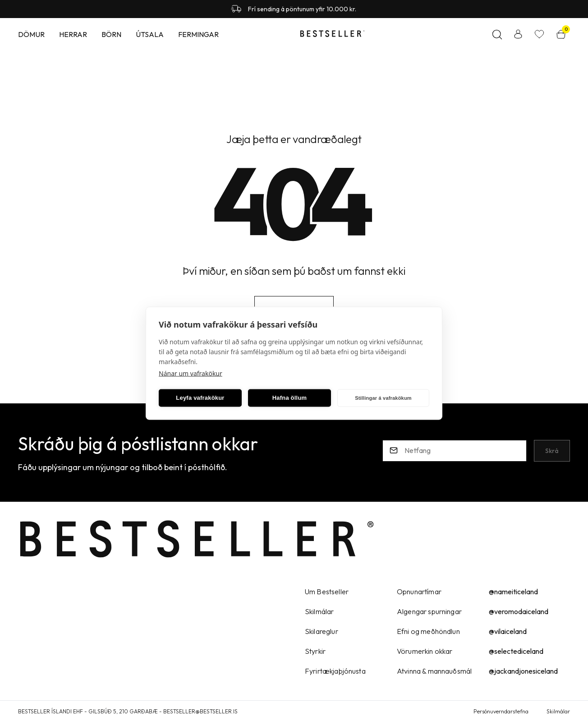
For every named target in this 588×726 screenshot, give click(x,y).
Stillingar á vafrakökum (383, 398)
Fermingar (198, 34)
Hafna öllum (290, 398)
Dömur (31, 34)
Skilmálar (558, 711)
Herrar (73, 34)
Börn (111, 34)
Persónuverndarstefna (501, 711)
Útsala (150, 34)
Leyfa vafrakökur (200, 398)
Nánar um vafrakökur (191, 373)
